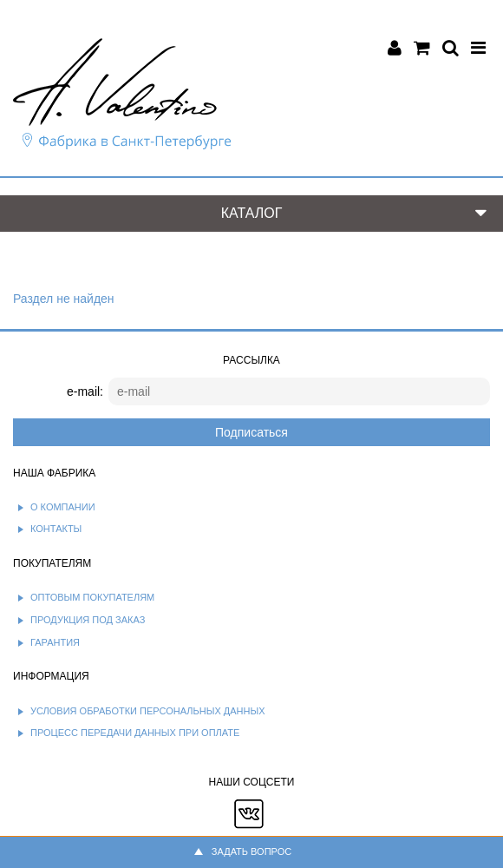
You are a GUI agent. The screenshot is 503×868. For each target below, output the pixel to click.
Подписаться (251, 432)
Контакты (56, 529)
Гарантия (55, 642)
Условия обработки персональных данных (148, 711)
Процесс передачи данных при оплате (135, 733)
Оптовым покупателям (92, 597)
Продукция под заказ (88, 620)
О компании (63, 507)
